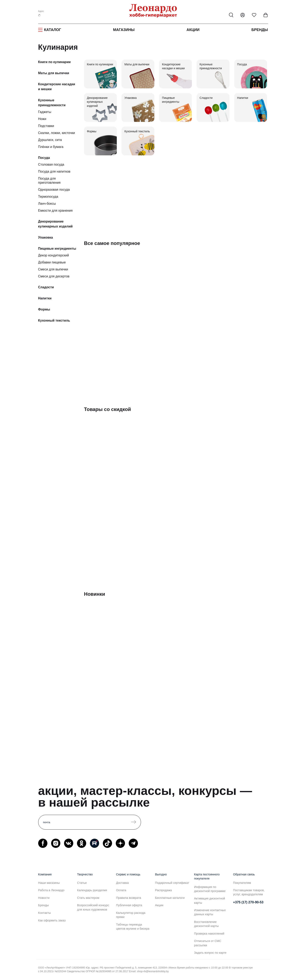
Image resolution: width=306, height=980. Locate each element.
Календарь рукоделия (92, 890)
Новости (44, 898)
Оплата (121, 890)
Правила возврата (129, 898)
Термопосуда (48, 197)
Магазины (124, 30)
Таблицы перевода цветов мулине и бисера (133, 927)
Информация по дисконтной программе (210, 889)
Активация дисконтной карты (210, 900)
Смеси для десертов (54, 276)
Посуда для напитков (54, 171)
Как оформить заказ (52, 920)
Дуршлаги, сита (50, 140)
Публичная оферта (129, 905)
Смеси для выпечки (53, 269)
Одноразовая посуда (54, 190)
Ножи (42, 119)
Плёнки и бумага (51, 147)
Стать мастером (88, 898)
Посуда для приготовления (49, 181)
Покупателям (242, 883)
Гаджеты (45, 112)
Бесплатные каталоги (170, 898)
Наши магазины (49, 883)
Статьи (82, 883)
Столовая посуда (51, 164)
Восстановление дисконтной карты (206, 924)
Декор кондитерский (54, 255)
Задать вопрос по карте (210, 953)
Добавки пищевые (52, 262)
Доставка (123, 883)
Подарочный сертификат (172, 883)
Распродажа (164, 890)
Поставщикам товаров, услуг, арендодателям (249, 892)
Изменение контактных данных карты (210, 912)
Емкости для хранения (55, 211)
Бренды (260, 30)
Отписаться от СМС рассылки (208, 943)
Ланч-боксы (47, 204)
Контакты (45, 913)
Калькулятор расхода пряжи (131, 915)
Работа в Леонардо (51, 890)
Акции (193, 30)
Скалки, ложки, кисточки (57, 133)
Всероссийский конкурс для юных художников (93, 907)
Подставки (46, 126)
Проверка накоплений (209, 934)
